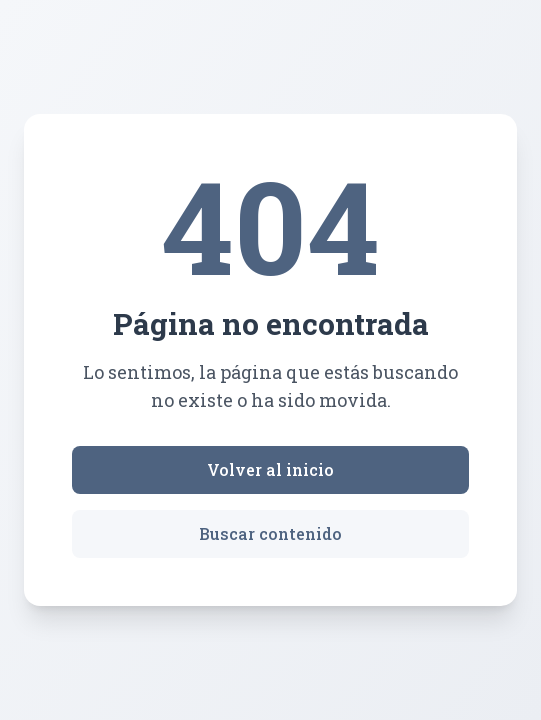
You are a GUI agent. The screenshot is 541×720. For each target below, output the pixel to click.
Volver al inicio (270, 469)
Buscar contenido (270, 533)
